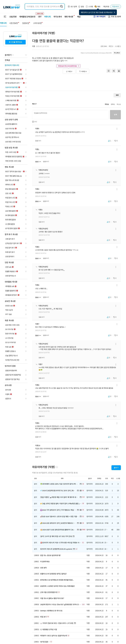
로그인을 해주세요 (15, 42)
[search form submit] (62, 7)
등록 (115, 115)
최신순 (119, 104)
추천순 (107, 104)
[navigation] (15, 60)
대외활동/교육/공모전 (27, 17)
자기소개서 (58, 17)
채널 (79, 17)
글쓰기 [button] (116, 468)
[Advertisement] (77, 81)
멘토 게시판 (69, 17)
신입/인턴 (13, 17)
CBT (40, 16)
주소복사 (117, 53)
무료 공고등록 (114, 16)
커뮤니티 (47, 17)
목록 (117, 95)
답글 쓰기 (38, 141)
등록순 (113, 104)
